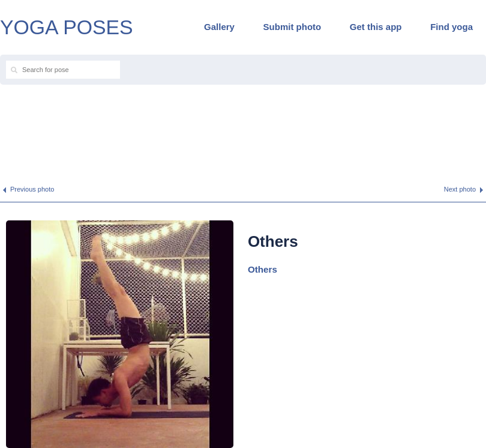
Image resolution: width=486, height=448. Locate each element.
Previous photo (32, 189)
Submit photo (292, 27)
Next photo (460, 189)
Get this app (376, 27)
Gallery (219, 27)
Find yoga (451, 27)
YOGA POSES (67, 27)
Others (262, 269)
